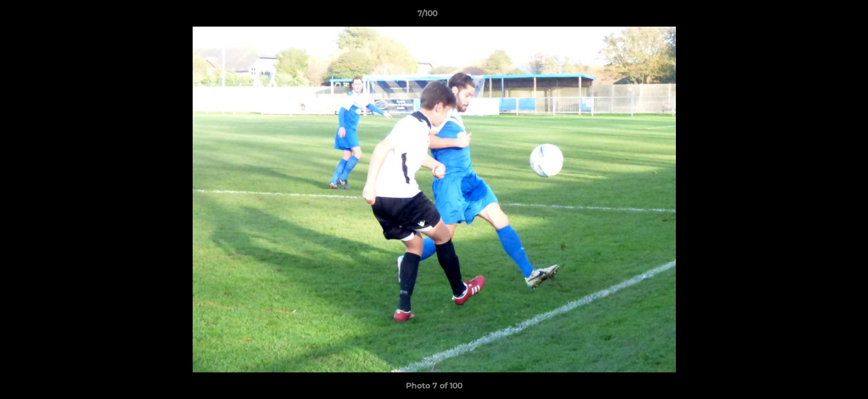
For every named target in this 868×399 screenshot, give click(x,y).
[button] (821, 16)
